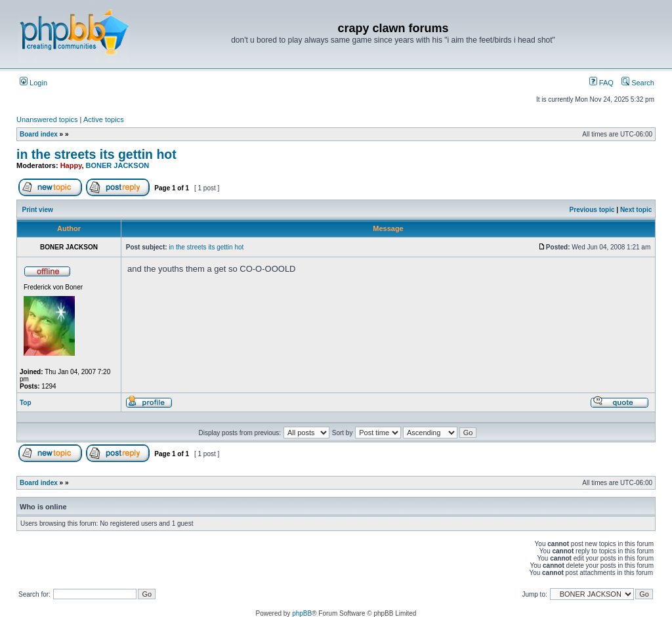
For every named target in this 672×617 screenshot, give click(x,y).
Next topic (636, 210)
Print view (38, 210)
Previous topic (592, 210)
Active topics (104, 119)
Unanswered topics (47, 119)
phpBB (302, 613)
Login (33, 83)
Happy (71, 165)
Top (26, 403)
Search (638, 83)
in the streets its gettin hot (96, 154)
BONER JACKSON (118, 165)
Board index (39, 134)
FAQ (601, 83)
